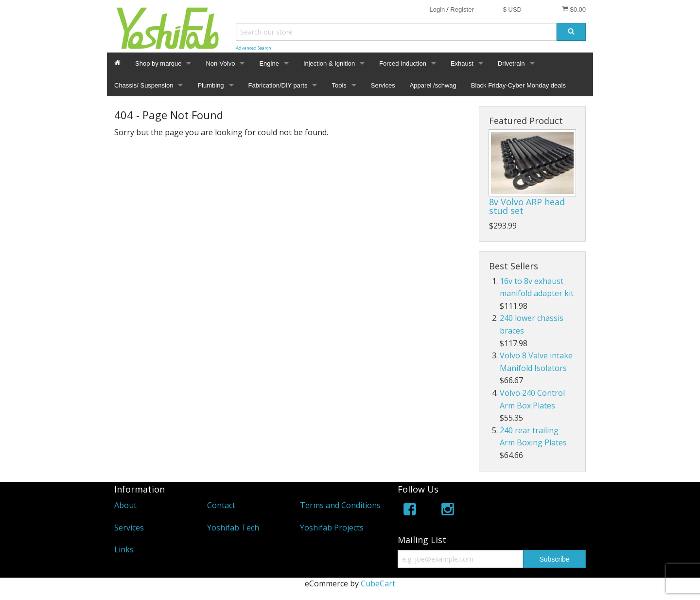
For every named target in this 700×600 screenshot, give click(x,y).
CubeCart (378, 583)
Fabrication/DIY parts (278, 85)
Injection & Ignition (329, 63)
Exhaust (462, 63)
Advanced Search (254, 48)
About (125, 505)
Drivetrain (511, 63)
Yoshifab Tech (233, 528)
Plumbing (210, 85)
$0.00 (574, 9)
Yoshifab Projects (332, 528)
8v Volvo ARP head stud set (527, 206)
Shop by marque (158, 63)
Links (124, 549)
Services (383, 85)
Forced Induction (403, 63)
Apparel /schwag (433, 85)
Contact (221, 505)
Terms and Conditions (340, 505)
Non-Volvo (220, 63)
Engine (269, 63)
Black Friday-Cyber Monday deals (518, 85)
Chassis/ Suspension (144, 85)
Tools (339, 85)
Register (462, 9)
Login (437, 9)
